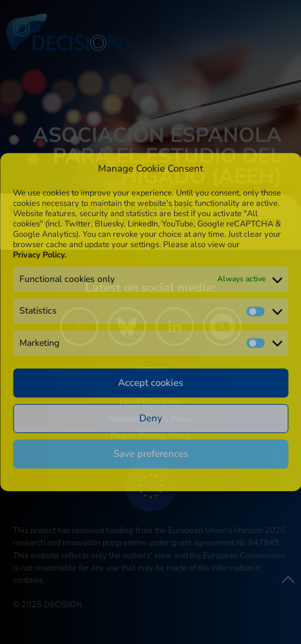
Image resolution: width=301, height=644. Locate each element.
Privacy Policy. (40, 255)
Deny (151, 418)
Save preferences (151, 454)
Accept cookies (150, 383)
